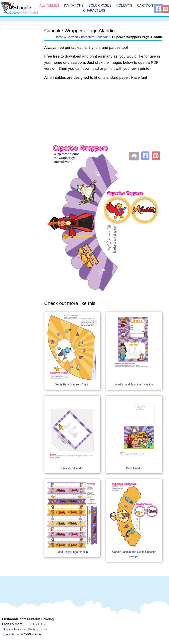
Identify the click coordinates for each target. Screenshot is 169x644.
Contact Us (35, 629)
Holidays (124, 5)
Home (59, 37)
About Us (9, 634)
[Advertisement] (103, 115)
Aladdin (103, 37)
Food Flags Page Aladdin (72, 552)
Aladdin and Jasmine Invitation (134, 384)
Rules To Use (38, 624)
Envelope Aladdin (72, 468)
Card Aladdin (134, 468)
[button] (145, 156)
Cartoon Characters (81, 37)
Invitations (74, 5)
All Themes (49, 5)
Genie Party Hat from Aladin (72, 384)
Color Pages (100, 5)
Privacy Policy (12, 629)
